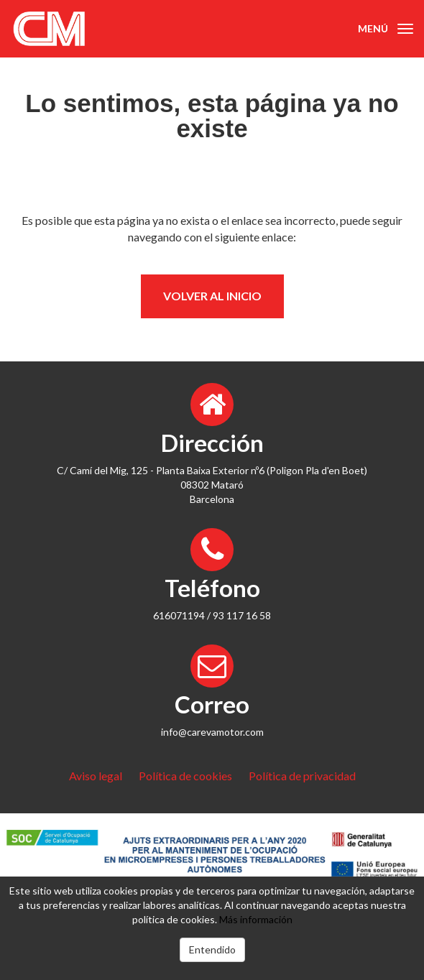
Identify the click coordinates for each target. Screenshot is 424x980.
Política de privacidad (302, 776)
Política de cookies (185, 776)
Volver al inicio (212, 296)
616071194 (179, 615)
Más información (256, 919)
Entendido (212, 949)
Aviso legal (96, 776)
